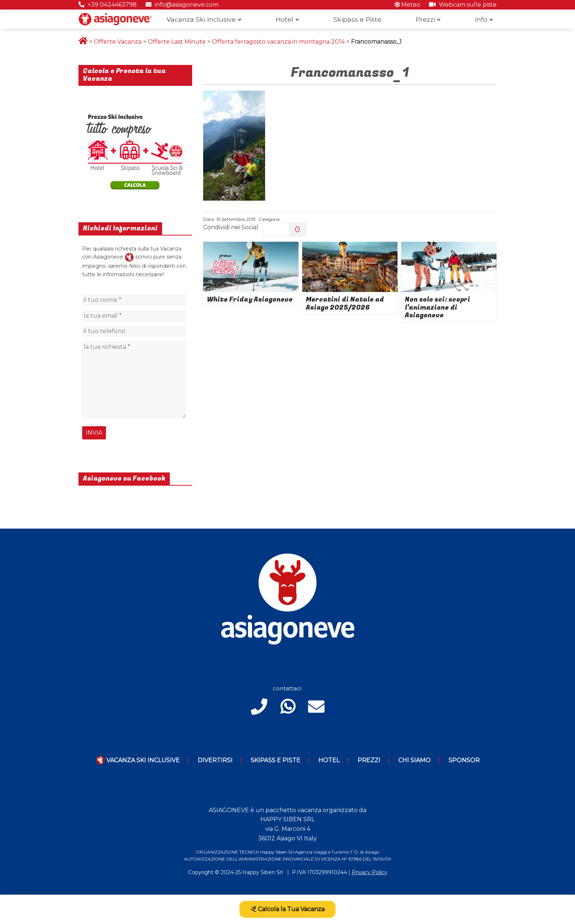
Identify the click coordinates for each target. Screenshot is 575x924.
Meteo (407, 5)
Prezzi (425, 19)
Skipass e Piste (357, 19)
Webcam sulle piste (463, 5)
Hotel (285, 19)
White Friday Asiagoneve (250, 300)
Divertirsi (215, 760)
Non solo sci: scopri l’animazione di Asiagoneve (437, 307)
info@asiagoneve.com (182, 5)
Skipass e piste (275, 760)
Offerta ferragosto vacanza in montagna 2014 (278, 42)
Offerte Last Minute (177, 42)
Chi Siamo (414, 760)
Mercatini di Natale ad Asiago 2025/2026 (345, 304)
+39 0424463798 (108, 5)
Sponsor (464, 760)
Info (481, 19)
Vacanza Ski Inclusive (201, 19)
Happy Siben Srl (263, 872)
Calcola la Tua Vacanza (287, 909)
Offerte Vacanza (118, 42)
